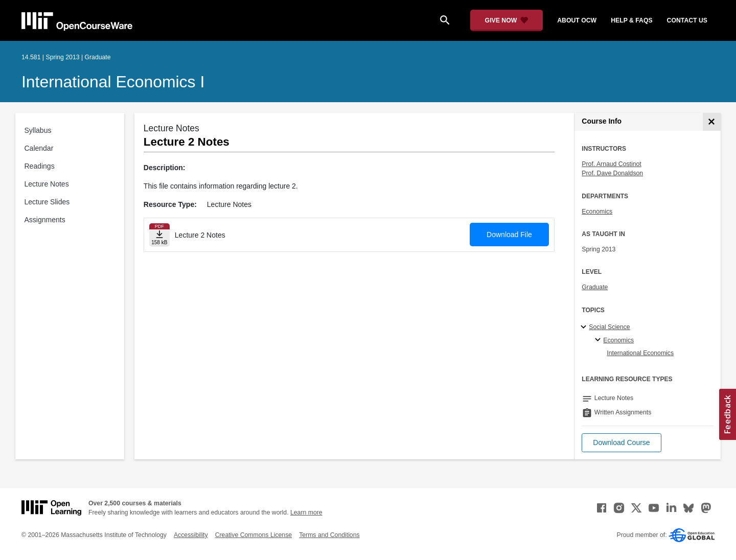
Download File (509, 235)
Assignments (45, 220)
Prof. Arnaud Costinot (611, 164)
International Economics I (113, 82)
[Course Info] (712, 122)
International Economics (640, 353)
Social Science (609, 327)
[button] (621, 443)
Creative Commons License (254, 535)
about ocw (577, 20)
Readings (40, 166)
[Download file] (159, 235)
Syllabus (38, 130)
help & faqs (631, 20)
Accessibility (191, 535)
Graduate (595, 287)
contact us (687, 20)
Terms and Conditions (329, 535)
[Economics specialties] (599, 340)
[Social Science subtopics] (585, 328)
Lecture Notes (47, 184)
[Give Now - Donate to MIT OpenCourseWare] (507, 20)
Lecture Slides (47, 202)
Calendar (39, 148)
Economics (597, 212)
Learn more (306, 512)
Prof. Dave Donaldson (612, 173)
